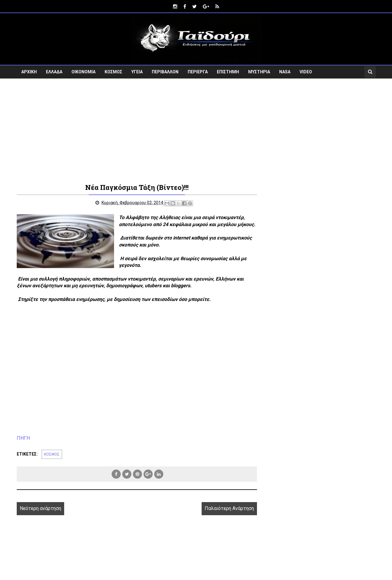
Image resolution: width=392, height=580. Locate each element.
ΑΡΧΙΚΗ (29, 72)
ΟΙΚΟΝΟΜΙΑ (83, 72)
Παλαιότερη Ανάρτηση (229, 508)
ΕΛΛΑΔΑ (54, 72)
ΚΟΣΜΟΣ (113, 72)
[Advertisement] (196, 130)
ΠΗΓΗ (23, 438)
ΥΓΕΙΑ (137, 72)
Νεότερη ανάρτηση (40, 508)
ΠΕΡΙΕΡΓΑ (198, 72)
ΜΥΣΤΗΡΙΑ (259, 72)
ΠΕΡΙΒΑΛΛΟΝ (165, 72)
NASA (285, 72)
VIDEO (306, 72)
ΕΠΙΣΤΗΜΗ (228, 72)
